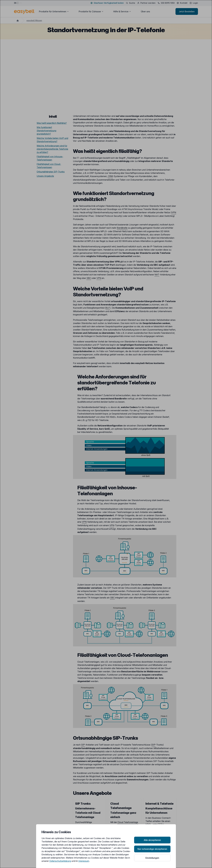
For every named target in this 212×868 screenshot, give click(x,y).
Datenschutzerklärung (60, 861)
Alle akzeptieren (152, 840)
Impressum (84, 861)
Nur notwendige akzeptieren (152, 849)
